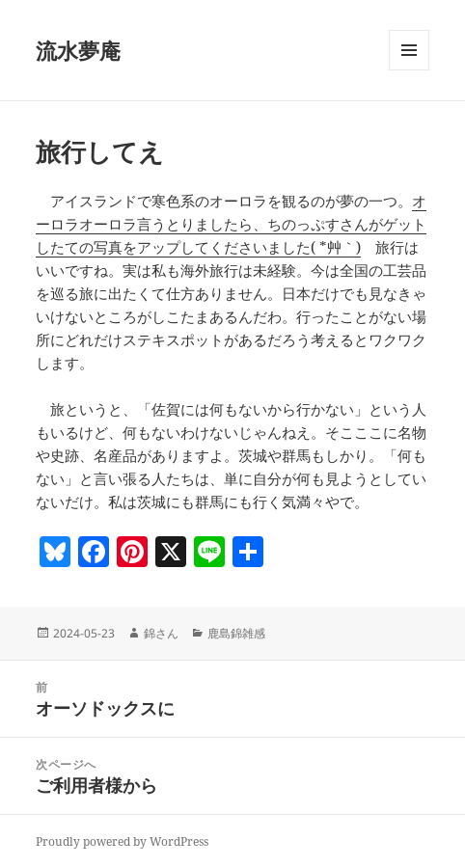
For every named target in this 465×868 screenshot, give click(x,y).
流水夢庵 (78, 50)
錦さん (161, 633)
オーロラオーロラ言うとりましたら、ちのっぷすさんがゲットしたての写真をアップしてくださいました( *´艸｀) (231, 224)
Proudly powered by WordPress (122, 841)
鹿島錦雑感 (236, 633)
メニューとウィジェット (409, 70)
